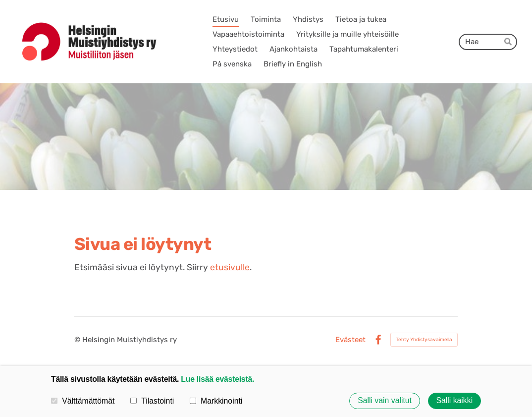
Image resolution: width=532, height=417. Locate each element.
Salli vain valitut (385, 401)
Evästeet (350, 340)
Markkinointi (216, 401)
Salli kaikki (454, 401)
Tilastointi (152, 401)
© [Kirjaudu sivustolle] (78, 340)
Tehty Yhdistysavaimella (424, 340)
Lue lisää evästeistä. (217, 379)
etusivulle (230, 267)
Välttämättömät (83, 401)
